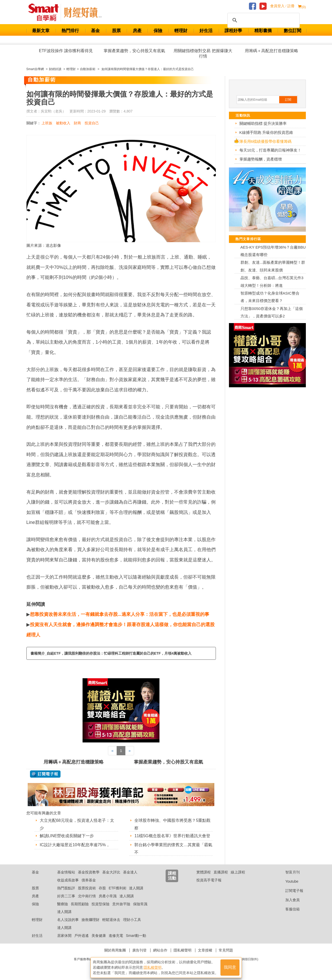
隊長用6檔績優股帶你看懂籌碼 (265, 141)
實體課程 (204, 872)
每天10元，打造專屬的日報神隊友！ (270, 150)
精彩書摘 (263, 31)
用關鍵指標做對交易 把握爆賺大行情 (203, 53)
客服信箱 (289, 909)
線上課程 (238, 872)
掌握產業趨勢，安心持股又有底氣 (134, 51)
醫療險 (63, 904)
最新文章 (41, 31)
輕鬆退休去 (111, 920)
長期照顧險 (80, 904)
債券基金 (89, 880)
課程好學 (233, 31)
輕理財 (181, 31)
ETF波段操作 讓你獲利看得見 (66, 51)
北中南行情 (87, 896)
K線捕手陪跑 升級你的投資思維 (266, 132)
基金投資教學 (89, 872)
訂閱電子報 (290, 891)
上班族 (47, 123)
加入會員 (289, 900)
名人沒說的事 (68, 920)
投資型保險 (100, 904)
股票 (116, 31)
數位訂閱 (293, 31)
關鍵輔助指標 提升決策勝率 (263, 123)
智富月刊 (289, 872)
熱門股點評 (66, 888)
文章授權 (205, 950)
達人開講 (136, 888)
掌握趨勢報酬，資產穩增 (261, 159)
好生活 (206, 31)
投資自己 (92, 123)
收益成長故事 (68, 880)
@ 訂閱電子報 (45, 774)
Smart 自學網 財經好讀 (83, 13)
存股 (102, 888)
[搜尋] (263, 20)
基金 (95, 31)
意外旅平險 (121, 904)
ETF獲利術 (117, 888)
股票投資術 (87, 888)
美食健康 (99, 936)
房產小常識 (108, 896)
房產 (137, 31)
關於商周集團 (115, 950)
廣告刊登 (139, 950)
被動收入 (63, 123)
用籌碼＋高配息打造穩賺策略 (271, 51)
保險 (158, 31)
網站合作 (160, 950)
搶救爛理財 (90, 920)
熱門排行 (70, 31)
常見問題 (226, 950)
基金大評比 (111, 872)
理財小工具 (132, 920)
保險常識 (140, 904)
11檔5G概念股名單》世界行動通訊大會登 (172, 836)
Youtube (288, 881)
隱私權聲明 (183, 950)
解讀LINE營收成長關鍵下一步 (67, 836)
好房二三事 (66, 896)
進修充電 (116, 936)
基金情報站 (66, 872)
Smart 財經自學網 (46, 13)
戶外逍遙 (82, 936)
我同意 (230, 968)
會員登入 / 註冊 (282, 6)
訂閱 (288, 100)
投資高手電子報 (209, 880)
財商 (77, 123)
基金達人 (130, 872)
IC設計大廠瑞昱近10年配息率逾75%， (75, 845)
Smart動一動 (136, 936)
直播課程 (221, 872)
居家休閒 (64, 936)
